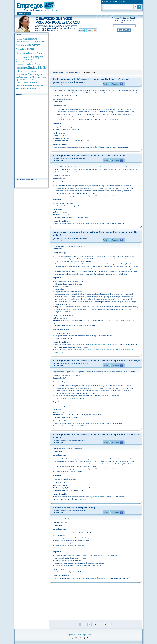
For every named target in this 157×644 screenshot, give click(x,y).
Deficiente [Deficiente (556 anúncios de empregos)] (28, 60)
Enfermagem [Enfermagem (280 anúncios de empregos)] (19, 64)
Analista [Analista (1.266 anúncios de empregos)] (41, 42)
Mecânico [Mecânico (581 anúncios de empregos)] (19, 77)
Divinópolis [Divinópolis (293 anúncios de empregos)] (19, 62)
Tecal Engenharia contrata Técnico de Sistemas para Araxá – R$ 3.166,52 (89, 155)
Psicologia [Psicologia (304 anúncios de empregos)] (35, 80)
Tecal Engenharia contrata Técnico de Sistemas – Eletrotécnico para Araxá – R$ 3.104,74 (97, 360)
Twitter (106, 84)
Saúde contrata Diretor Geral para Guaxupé (75, 508)
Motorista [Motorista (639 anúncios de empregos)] (27, 77)
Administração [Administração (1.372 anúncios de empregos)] (23, 42)
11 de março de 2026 (79, 82)
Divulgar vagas (24, 13)
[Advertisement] (31, 136)
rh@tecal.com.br (95, 147)
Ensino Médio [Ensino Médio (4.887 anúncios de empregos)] (37, 67)
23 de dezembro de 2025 (80, 238)
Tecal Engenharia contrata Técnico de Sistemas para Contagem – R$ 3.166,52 (91, 79)
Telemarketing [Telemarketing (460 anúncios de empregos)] (39, 86)
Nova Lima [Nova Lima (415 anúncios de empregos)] (43, 77)
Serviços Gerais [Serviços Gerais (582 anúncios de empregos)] (22, 83)
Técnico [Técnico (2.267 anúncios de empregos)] (20, 89)
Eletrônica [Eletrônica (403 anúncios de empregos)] (33, 62)
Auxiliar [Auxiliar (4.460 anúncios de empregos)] (21, 49)
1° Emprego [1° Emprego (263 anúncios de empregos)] (19, 39)
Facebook (116, 84)
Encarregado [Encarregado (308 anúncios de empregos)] (40, 62)
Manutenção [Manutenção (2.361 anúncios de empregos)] (35, 74)
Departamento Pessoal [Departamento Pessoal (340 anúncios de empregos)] (39, 60)
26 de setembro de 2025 (79, 511)
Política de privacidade (84, 635)
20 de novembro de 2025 (79, 441)
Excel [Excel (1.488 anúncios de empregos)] (26, 71)
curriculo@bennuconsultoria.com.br (102, 344)
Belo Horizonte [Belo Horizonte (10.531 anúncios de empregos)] (25, 51)
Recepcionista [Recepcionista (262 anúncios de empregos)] (43, 80)
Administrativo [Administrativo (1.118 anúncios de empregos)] (30, 39)
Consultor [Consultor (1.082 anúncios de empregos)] (26, 57)
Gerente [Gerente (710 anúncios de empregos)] (33, 71)
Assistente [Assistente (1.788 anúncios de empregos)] (21, 45)
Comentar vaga (58, 84)
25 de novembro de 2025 (80, 364)
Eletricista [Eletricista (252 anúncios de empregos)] (26, 62)
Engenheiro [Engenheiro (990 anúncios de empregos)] (29, 64)
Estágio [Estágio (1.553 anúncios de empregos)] (19, 71)
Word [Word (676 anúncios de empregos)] (37, 89)
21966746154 (82, 426)
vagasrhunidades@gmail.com (100, 578)
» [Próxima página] (110, 624)
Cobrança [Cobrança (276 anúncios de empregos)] (18, 57)
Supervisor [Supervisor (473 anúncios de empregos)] (30, 86)
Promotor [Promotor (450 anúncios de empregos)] (28, 80)
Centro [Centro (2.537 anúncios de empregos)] (40, 53)
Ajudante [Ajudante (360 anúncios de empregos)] (34, 42)
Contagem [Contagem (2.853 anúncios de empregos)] (37, 57)
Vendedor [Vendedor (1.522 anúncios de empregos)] (30, 89)
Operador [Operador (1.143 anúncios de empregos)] (20, 80)
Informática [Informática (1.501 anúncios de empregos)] (22, 74)
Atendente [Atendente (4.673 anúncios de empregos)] (34, 45)
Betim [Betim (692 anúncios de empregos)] (34, 54)
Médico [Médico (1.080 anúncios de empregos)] (35, 77)
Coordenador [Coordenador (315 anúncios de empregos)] (20, 60)
